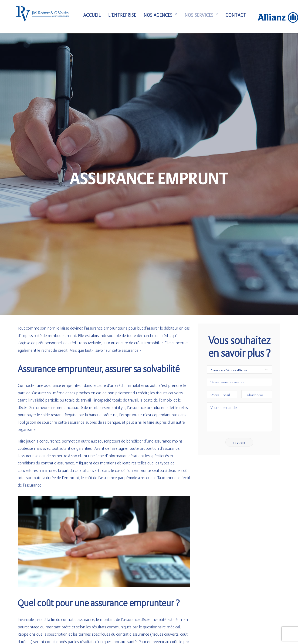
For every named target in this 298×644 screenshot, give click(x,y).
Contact (239, 17)
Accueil (95, 17)
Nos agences (164, 17)
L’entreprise (125, 17)
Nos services (205, 17)
